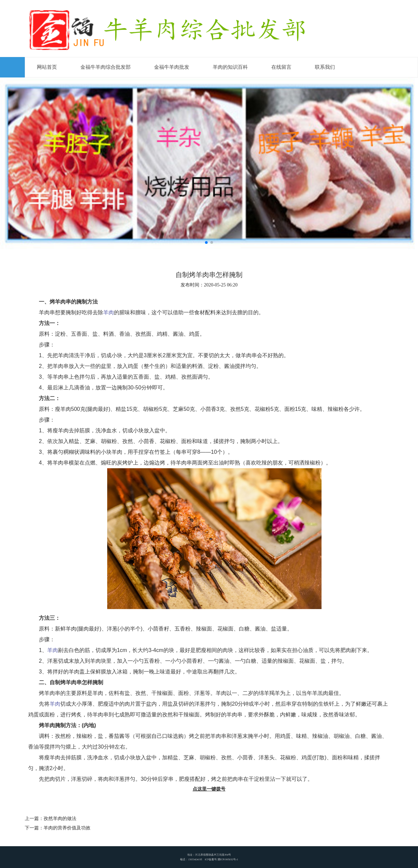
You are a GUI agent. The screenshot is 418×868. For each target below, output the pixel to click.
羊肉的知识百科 (230, 67)
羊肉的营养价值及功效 (67, 828)
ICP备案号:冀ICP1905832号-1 (217, 858)
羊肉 (53, 650)
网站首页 (47, 67)
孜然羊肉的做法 (60, 819)
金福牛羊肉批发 (172, 67)
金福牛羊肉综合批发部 (106, 67)
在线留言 (281, 67)
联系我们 (325, 67)
